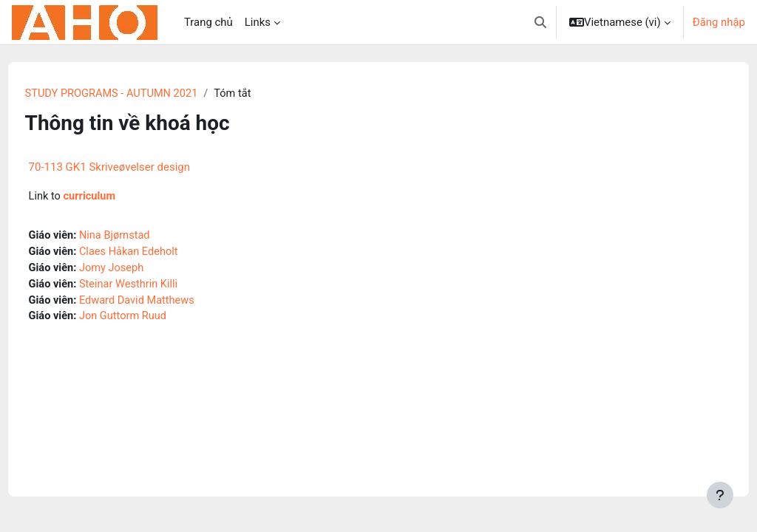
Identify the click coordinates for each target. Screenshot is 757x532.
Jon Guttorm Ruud (153, 319)
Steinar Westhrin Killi (159, 286)
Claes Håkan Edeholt (159, 253)
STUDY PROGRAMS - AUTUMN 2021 (141, 94)
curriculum (118, 197)
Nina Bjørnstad (144, 236)
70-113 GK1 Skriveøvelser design (137, 168)
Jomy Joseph (141, 270)
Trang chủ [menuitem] (208, 22)
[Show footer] (720, 495)
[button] (540, 22)
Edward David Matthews (167, 303)
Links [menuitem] (258, 22)
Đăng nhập (719, 22)
